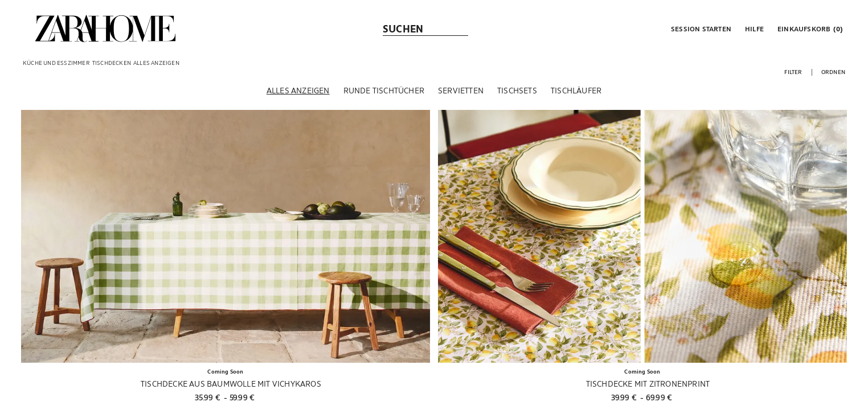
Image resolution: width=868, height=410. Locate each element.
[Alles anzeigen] (298, 91)
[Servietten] (461, 91)
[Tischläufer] (576, 91)
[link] (105, 28)
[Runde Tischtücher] (384, 91)
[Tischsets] (517, 91)
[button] (700, 28)
